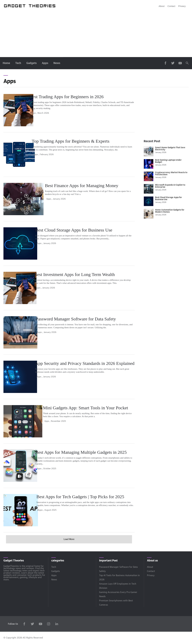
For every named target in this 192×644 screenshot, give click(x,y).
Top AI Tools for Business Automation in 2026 (119, 578)
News (57, 63)
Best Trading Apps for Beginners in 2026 (89, 97)
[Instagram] (49, 625)
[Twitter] (32, 625)
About (161, 6)
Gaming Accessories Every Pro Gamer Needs (118, 594)
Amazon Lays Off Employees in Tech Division (118, 586)
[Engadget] (30, 6)
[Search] (187, 63)
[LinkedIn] (57, 625)
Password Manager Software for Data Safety (92, 319)
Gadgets (31, 63)
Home (6, 63)
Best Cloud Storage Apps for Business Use (91, 230)
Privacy (182, 6)
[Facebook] (24, 625)
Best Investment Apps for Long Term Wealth (93, 274)
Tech (18, 63)
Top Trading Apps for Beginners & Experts (91, 141)
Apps (45, 63)
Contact (171, 6)
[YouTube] (40, 625)
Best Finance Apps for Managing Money (89, 186)
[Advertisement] (96, 35)
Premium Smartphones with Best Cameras (116, 603)
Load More (69, 539)
